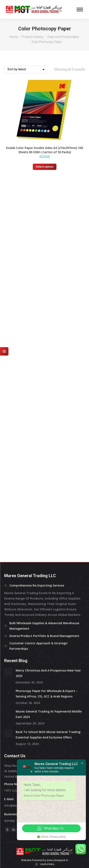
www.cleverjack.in (57, 682)
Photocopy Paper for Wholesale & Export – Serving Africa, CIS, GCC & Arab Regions (47, 515)
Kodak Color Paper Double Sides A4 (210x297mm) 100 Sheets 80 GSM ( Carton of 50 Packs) (44, 150)
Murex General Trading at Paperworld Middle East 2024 (49, 536)
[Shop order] (26, 69)
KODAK (45, 156)
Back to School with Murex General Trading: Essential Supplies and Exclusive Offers (48, 556)
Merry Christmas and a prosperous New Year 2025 (48, 495)
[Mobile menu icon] (80, 10)
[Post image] (8, 494)
